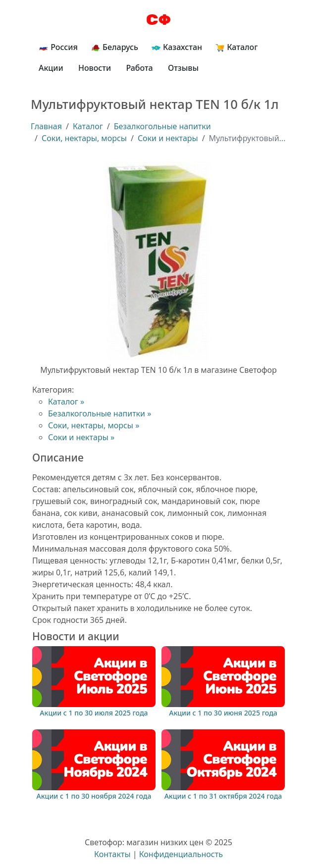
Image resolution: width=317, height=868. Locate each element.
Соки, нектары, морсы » (94, 425)
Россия (58, 47)
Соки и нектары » (81, 437)
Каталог (236, 47)
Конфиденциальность (181, 854)
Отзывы (183, 68)
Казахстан (177, 47)
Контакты (112, 854)
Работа (139, 68)
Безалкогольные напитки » (100, 413)
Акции (51, 68)
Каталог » (66, 402)
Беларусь (114, 47)
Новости (95, 68)
